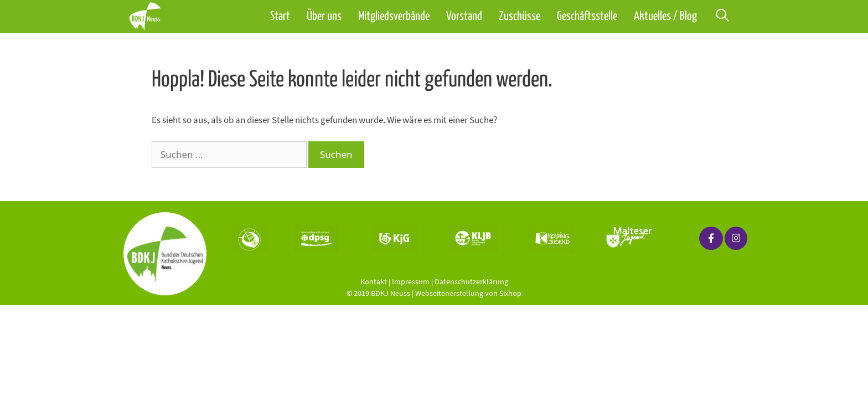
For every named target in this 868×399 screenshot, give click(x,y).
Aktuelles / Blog (665, 17)
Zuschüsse (520, 17)
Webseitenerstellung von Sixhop (468, 293)
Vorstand (464, 17)
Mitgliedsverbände (394, 17)
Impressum (411, 282)
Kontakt (374, 282)
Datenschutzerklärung (471, 282)
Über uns (324, 17)
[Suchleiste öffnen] (722, 17)
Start (280, 17)
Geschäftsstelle (587, 17)
